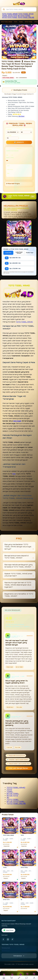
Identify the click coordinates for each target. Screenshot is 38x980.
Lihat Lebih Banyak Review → (19, 768)
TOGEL (26, 14)
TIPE (26, 131)
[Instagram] (8, 939)
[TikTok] (12, 939)
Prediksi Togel (30, 253)
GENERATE (19, 142)
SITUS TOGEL (29, 22)
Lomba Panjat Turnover (19, 253)
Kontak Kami (6, 951)
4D (19, 16)
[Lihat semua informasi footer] (19, 956)
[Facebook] (3, 939)
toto (14, 474)
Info (33, 196)
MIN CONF (12, 137)
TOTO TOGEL (25, 16)
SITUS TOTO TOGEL (10, 17)
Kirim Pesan (8, 930)
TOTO (20, 14)
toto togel (17, 421)
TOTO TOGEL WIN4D (10, 14)
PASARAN (12, 131)
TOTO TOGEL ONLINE (26, 17)
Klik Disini (21, 116)
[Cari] (4, 9)
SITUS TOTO (13, 16)
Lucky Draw (8, 253)
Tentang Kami (6, 948)
